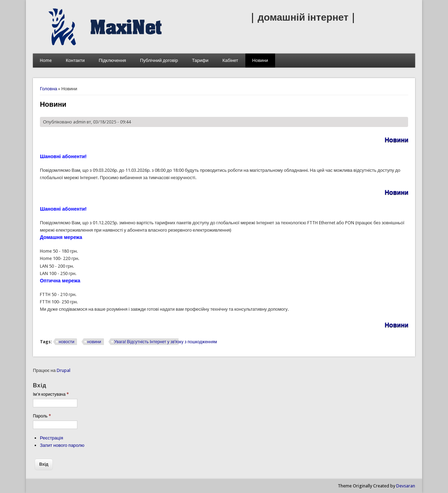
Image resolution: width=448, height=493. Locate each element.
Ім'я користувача (51, 394)
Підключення (112, 60)
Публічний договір (159, 60)
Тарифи (200, 60)
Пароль (42, 416)
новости (66, 342)
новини (94, 342)
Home (46, 60)
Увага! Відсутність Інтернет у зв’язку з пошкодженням (166, 342)
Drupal (64, 370)
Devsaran (406, 486)
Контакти (75, 60)
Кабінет (230, 60)
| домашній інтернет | (303, 17)
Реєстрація (51, 438)
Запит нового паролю (62, 445)
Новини (260, 60)
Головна (48, 89)
